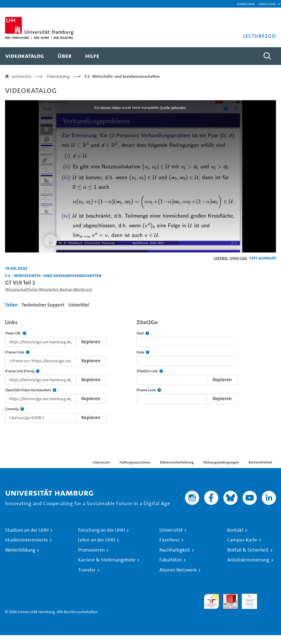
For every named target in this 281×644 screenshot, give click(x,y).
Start (143, 333)
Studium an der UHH (27, 530)
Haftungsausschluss (135, 462)
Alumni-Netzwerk (178, 570)
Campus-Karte (242, 540)
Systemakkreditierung (268, 597)
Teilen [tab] (11, 305)
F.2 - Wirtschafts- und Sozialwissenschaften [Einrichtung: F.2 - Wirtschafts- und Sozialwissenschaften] (53, 275)
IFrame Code (17, 352)
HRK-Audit (247, 600)
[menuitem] (25, 56)
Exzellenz (169, 540)
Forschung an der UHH (101, 530)
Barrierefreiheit (260, 462)
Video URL (16, 333)
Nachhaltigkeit (175, 550)
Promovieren (91, 550)
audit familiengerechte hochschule (212, 601)
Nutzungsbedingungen (221, 462)
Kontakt (235, 530)
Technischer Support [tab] (43, 305)
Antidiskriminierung (248, 560)
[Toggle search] (267, 56)
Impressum (101, 462)
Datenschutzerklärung (177, 462)
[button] (267, 4)
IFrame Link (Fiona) (22, 371)
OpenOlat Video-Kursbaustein (31, 390)
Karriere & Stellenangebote (107, 560)
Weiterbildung (20, 550)
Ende (143, 352)
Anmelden (246, 4)
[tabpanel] (140, 370)
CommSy (15, 409)
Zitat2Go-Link (150, 371)
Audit (228, 597)
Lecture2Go (22, 76)
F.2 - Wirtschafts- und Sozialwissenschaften (122, 76)
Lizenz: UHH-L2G (230, 258)
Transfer (87, 570)
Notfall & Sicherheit (248, 550)
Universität (171, 530)
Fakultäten (171, 560)
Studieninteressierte (27, 540)
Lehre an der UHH (97, 540)
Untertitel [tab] (79, 305)
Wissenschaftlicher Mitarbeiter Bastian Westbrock (49, 289)
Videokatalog (58, 76)
